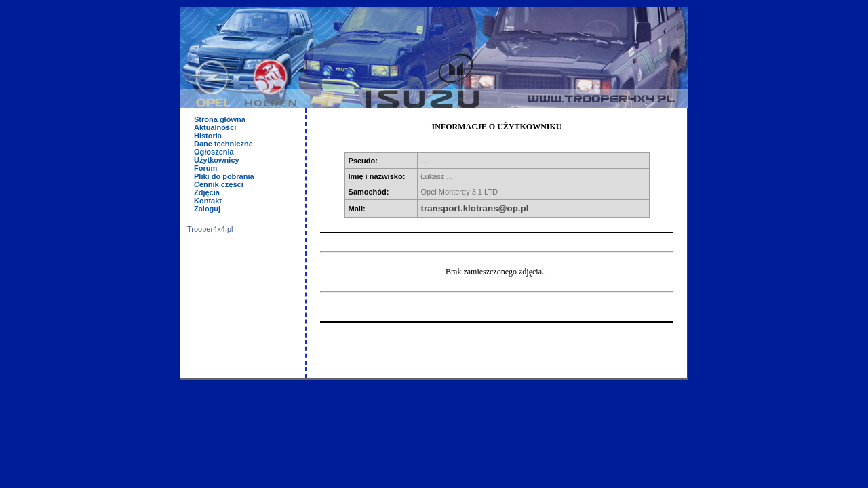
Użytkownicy (217, 160)
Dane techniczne (223, 144)
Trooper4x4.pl (210, 229)
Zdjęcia (207, 192)
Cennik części (219, 184)
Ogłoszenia (214, 152)
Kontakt (208, 201)
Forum (205, 168)
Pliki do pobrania (224, 176)
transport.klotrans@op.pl (475, 208)
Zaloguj (207, 209)
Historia (208, 136)
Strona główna (220, 119)
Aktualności (215, 127)
